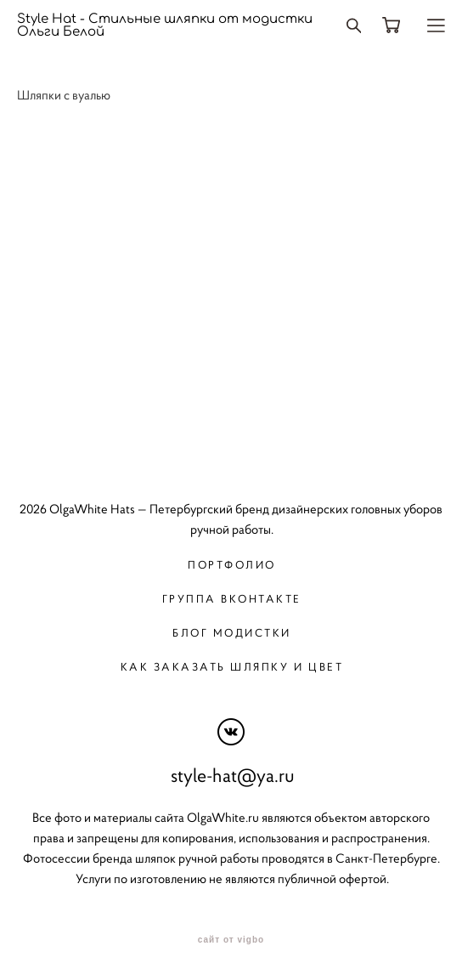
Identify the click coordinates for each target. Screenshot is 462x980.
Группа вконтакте (232, 599)
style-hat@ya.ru (233, 775)
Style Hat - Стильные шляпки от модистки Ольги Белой (165, 25)
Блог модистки (232, 633)
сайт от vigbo (231, 940)
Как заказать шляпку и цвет (232, 667)
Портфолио (232, 565)
